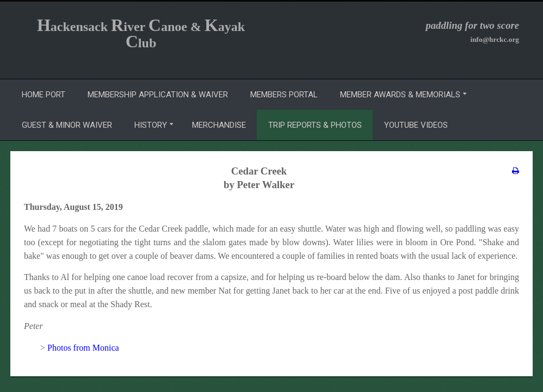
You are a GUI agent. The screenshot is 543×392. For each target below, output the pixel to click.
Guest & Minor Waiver (67, 125)
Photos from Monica (83, 348)
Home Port (44, 95)
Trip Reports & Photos (315, 125)
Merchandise (219, 125)
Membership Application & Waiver (158, 95)
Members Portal (284, 95)
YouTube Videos (416, 125)
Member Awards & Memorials (400, 95)
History (151, 125)
